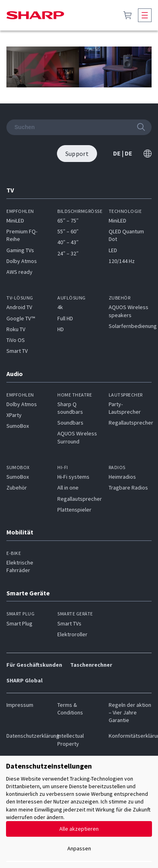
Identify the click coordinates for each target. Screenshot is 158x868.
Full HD (65, 318)
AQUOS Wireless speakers (129, 311)
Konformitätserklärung (130, 736)
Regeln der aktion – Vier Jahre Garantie (130, 713)
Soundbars (70, 423)
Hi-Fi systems (73, 477)
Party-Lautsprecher (125, 408)
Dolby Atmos (22, 261)
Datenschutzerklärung (28, 736)
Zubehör (17, 488)
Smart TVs (69, 623)
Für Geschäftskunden (34, 665)
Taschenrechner (91, 665)
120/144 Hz (122, 261)
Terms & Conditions (70, 709)
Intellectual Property (71, 740)
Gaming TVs (20, 250)
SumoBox (18, 426)
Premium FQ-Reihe (22, 235)
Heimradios (122, 477)
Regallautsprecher (131, 423)
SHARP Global (24, 680)
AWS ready (19, 272)
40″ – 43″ (68, 242)
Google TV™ (21, 318)
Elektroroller (72, 634)
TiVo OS (16, 340)
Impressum (20, 705)
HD (61, 329)
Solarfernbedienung (133, 326)
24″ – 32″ (68, 253)
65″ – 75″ (68, 221)
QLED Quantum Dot (126, 235)
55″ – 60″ (68, 231)
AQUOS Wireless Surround (77, 437)
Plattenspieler (74, 510)
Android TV (19, 307)
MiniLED (15, 221)
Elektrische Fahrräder (20, 566)
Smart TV (17, 351)
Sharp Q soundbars (70, 408)
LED (113, 250)
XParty (14, 415)
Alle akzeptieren (79, 829)
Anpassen (79, 848)
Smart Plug (19, 623)
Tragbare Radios (128, 488)
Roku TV (16, 329)
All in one (68, 488)
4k (60, 307)
